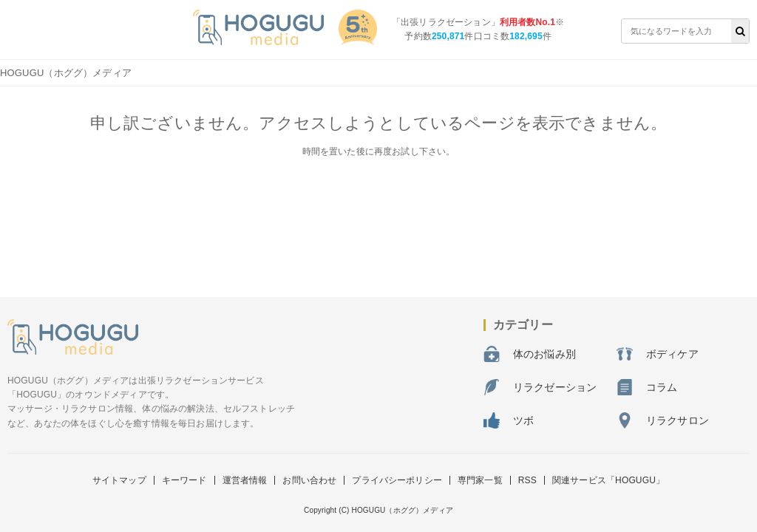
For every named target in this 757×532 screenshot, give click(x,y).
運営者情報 (245, 480)
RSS (527, 480)
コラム (647, 387)
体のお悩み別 (530, 354)
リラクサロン (663, 420)
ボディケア (658, 354)
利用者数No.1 (527, 22)
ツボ (509, 420)
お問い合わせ (309, 480)
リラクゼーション (540, 387)
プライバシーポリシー (397, 480)
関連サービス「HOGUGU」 (608, 480)
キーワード (184, 480)
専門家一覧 (480, 480)
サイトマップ (119, 480)
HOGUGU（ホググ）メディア (66, 73)
